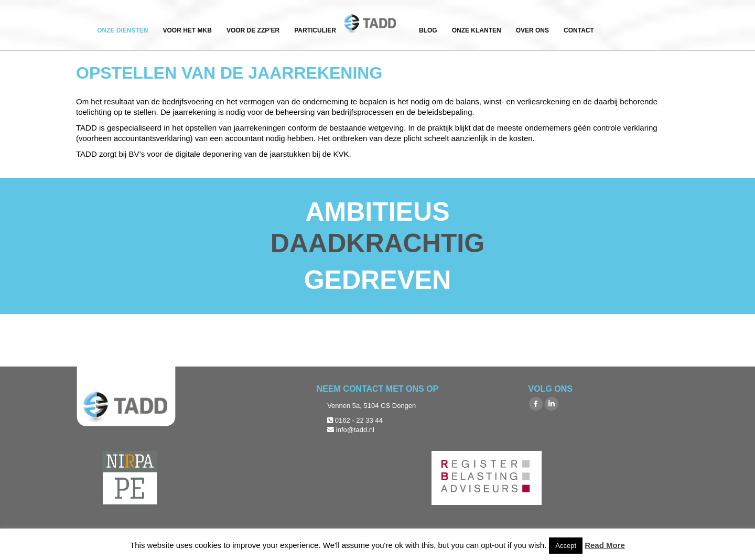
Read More (605, 545)
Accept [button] (566, 546)
